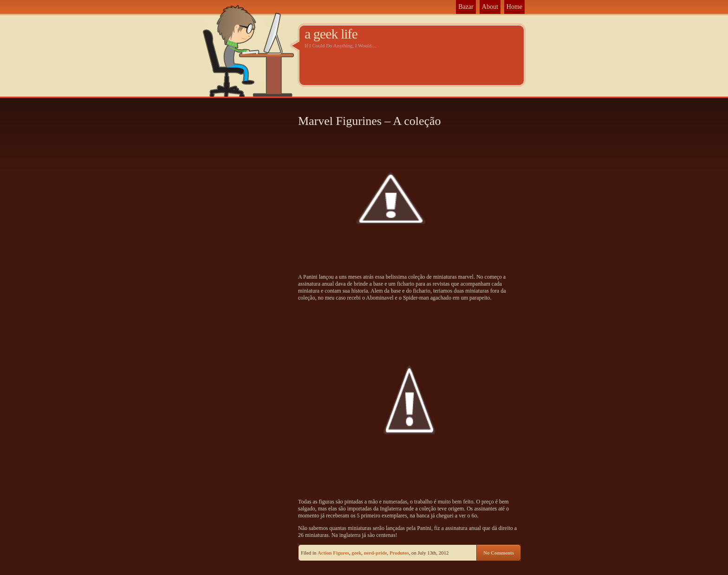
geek (356, 553)
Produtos (399, 553)
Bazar (466, 7)
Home (514, 7)
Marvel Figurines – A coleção (370, 121)
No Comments (499, 553)
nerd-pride (376, 553)
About (490, 7)
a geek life (331, 34)
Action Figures (333, 553)
